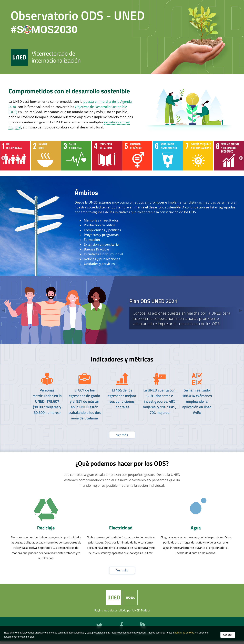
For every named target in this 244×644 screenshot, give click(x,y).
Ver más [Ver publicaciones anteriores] (122, 435)
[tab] (122, 310)
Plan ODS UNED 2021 (153, 301)
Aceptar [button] (228, 635)
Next (240, 158)
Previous (3, 158)
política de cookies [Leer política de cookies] (184, 633)
